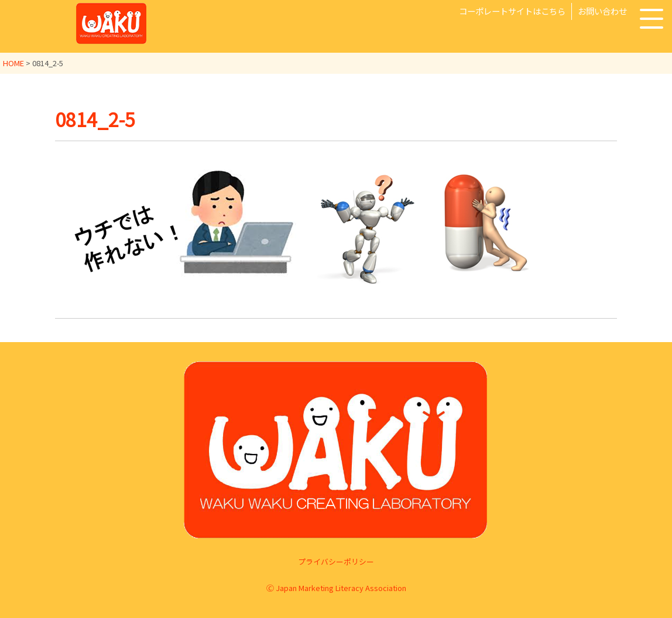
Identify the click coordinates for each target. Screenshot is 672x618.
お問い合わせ (602, 11)
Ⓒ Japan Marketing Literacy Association (336, 587)
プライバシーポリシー (336, 561)
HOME (13, 63)
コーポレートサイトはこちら (512, 11)
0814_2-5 (95, 119)
